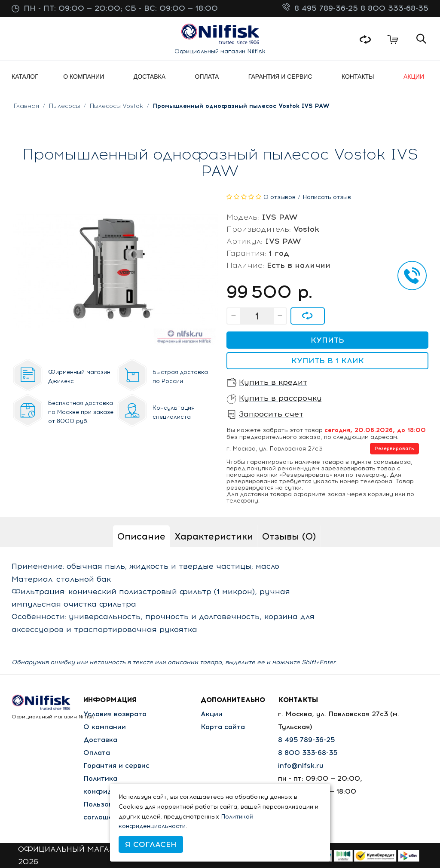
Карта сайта (223, 727)
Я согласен (151, 844)
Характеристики (214, 536)
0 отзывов (280, 197)
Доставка (100, 740)
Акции (212, 714)
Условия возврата (115, 714)
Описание (141, 536)
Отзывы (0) (289, 536)
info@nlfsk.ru (301, 765)
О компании (105, 727)
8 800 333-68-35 (394, 8)
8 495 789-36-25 (327, 8)
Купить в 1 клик (328, 361)
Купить (327, 340)
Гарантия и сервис (116, 765)
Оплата (97, 753)
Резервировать (394, 449)
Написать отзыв (327, 197)
